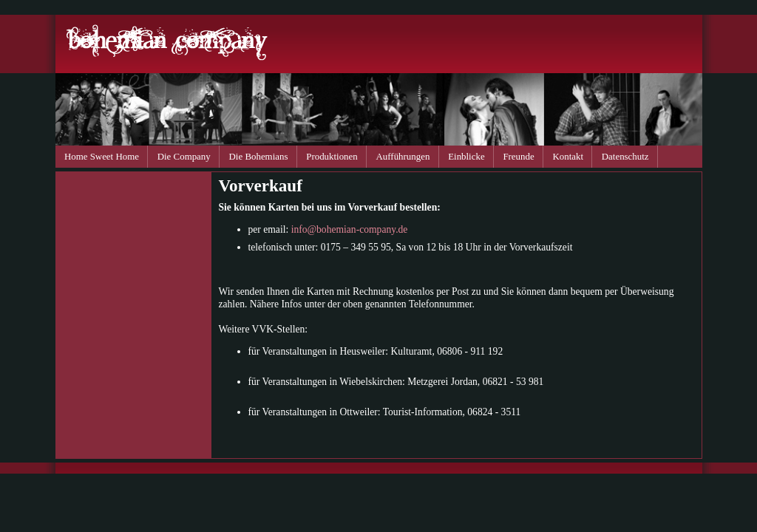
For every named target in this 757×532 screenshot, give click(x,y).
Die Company (184, 156)
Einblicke (466, 156)
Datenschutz (625, 156)
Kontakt (568, 156)
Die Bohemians (259, 156)
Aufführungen (403, 156)
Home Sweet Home (102, 156)
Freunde (518, 156)
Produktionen (332, 156)
